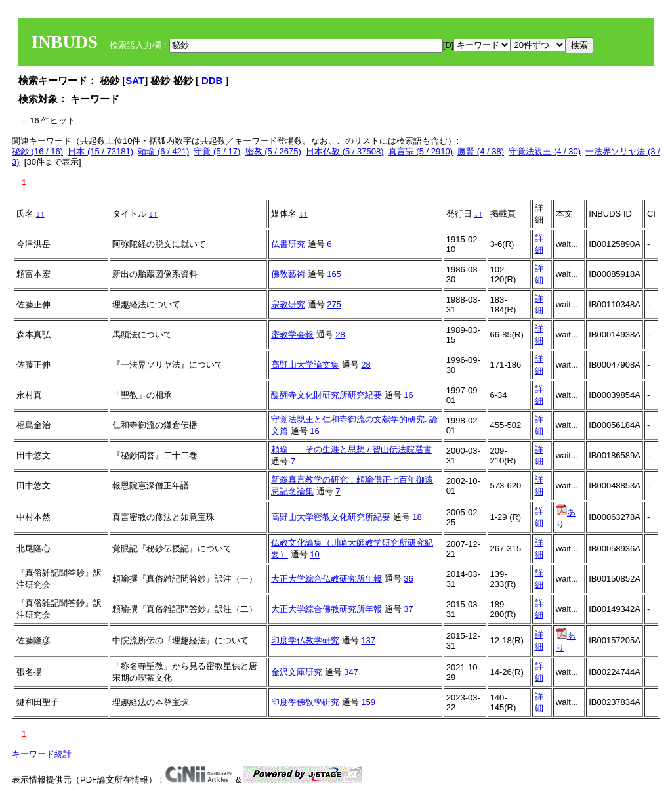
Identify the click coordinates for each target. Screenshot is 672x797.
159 (368, 702)
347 (351, 672)
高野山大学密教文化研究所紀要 (331, 517)
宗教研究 (288, 304)
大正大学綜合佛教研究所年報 (326, 609)
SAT (135, 80)
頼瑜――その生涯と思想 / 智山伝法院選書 (351, 449)
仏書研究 (288, 244)
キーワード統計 (42, 754)
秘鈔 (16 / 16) (37, 151)
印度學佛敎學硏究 (305, 702)
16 (408, 395)
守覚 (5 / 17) (217, 151)
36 (408, 579)
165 (334, 274)
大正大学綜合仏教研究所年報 (326, 579)
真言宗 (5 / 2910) (421, 151)
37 (408, 609)
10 (314, 554)
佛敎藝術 (288, 274)
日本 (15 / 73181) (100, 151)
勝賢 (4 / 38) (481, 151)
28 (340, 334)
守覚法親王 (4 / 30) (545, 151)
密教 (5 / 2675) (273, 151)
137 (368, 640)
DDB (214, 80)
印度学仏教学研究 (305, 640)
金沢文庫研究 (297, 672)
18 (417, 517)
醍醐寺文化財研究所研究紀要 (326, 395)
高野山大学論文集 (305, 365)
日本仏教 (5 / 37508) (345, 151)
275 (334, 304)
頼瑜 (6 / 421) (163, 151)
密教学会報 (292, 334)
